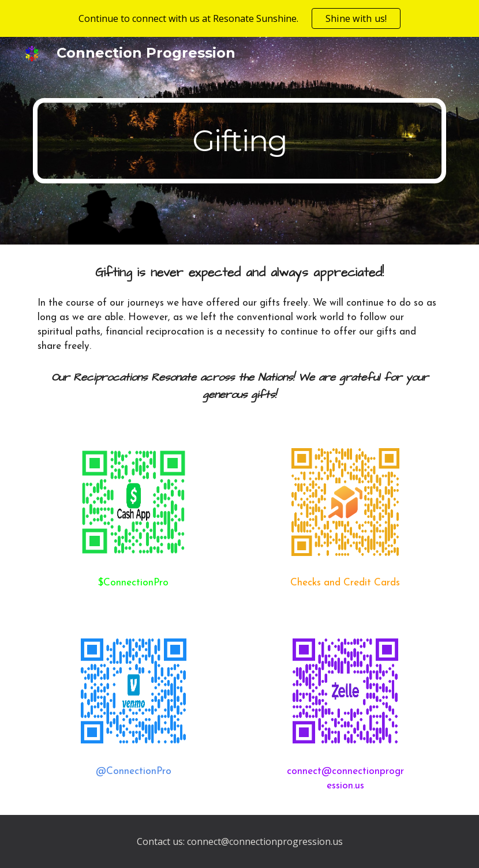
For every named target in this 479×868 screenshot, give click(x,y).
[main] (240, 141)
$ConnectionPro (133, 583)
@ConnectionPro (134, 771)
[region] (240, 18)
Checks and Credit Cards (345, 583)
